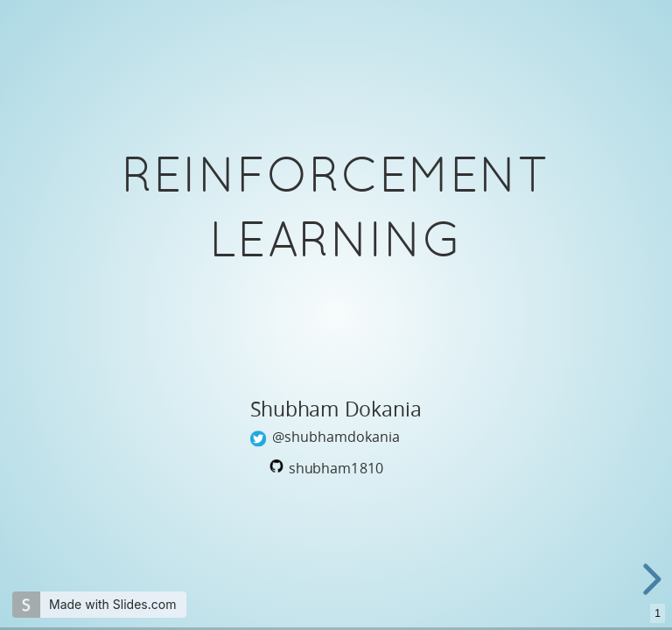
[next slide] (649, 579)
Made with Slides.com (112, 604)
